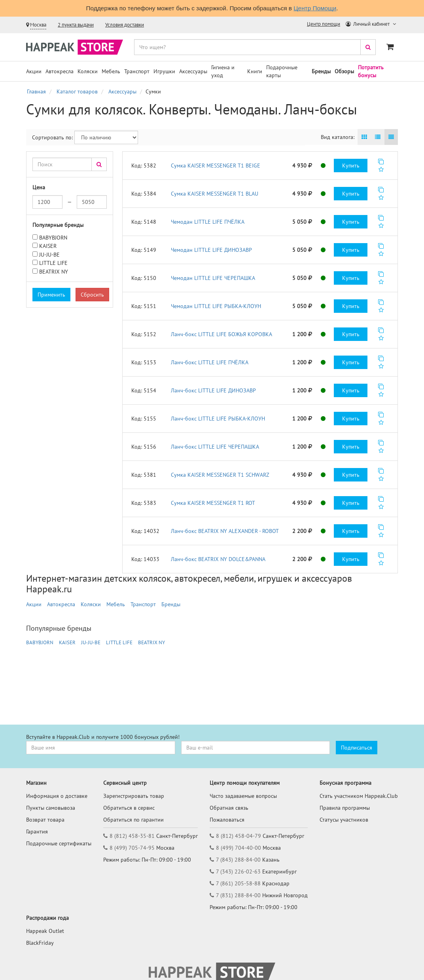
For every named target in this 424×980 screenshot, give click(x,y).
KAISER (48, 246)
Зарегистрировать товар (134, 796)
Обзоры (344, 71)
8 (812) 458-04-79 (238, 836)
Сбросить (92, 295)
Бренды (321, 71)
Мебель (111, 71)
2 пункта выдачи (76, 25)
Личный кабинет (368, 24)
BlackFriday (40, 943)
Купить (351, 166)
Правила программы (345, 808)
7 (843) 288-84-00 (238, 860)
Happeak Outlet (45, 931)
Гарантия (37, 832)
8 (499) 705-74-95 (132, 848)
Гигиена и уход (223, 71)
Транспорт (137, 71)
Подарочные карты (282, 71)
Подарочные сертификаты (59, 843)
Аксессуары (193, 71)
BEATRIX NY (54, 272)
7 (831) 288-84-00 (238, 895)
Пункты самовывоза (51, 808)
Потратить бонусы (371, 71)
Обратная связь (229, 808)
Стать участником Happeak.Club (359, 796)
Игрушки (164, 71)
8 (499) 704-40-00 (238, 848)
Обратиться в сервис (129, 808)
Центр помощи (324, 24)
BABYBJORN (53, 238)
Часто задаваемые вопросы (243, 796)
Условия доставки (125, 25)
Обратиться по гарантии (133, 820)
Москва (38, 25)
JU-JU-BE (49, 255)
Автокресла (60, 71)
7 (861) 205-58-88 (238, 883)
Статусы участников (344, 820)
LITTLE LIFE (53, 263)
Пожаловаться (227, 820)
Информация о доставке (57, 796)
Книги (255, 71)
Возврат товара (45, 820)
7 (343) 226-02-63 (238, 872)
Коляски (88, 71)
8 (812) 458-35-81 (132, 836)
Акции (34, 71)
